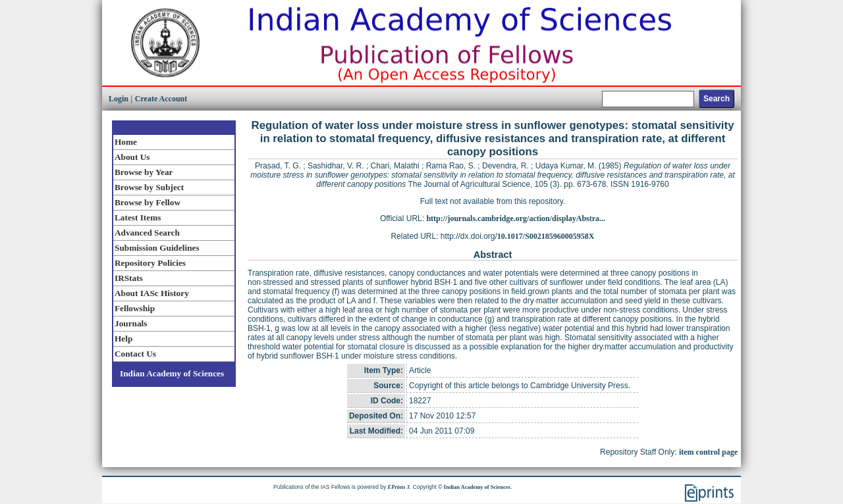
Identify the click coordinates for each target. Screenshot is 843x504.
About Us (132, 157)
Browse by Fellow (148, 202)
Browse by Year (144, 172)
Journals (131, 323)
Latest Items (138, 217)
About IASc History (152, 293)
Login (119, 99)
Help (123, 339)
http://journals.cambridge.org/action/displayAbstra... (516, 218)
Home (126, 142)
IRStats (129, 278)
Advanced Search (147, 233)
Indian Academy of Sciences (172, 373)
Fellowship (135, 308)
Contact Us (135, 354)
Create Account (161, 99)
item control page (708, 452)
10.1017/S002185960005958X (546, 236)
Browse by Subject (149, 187)
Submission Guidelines (157, 248)
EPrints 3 (399, 487)
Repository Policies (150, 263)
